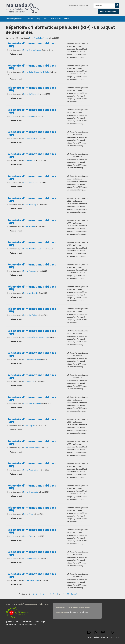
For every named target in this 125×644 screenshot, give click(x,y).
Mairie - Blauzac (29, 138)
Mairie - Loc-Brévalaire (32, 403)
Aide (46, 19)
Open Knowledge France (39, 38)
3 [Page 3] (37, 594)
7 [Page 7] (50, 594)
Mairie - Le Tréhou (30, 315)
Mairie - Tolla (28, 536)
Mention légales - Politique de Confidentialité (21, 624)
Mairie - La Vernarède (31, 94)
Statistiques (56, 19)
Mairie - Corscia (29, 227)
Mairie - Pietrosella (31, 492)
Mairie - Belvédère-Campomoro (35, 337)
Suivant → (75, 594)
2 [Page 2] (33, 594)
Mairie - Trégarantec (31, 580)
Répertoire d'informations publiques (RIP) (32, 45)
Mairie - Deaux (29, 116)
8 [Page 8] (54, 594)
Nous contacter (27, 622)
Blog (39, 19)
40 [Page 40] (68, 594)
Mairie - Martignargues (32, 359)
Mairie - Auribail (29, 160)
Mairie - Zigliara (29, 426)
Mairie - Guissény (30, 205)
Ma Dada (23, 8)
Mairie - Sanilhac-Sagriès (33, 249)
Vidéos (96, 634)
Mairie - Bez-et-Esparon (33, 50)
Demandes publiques (14, 19)
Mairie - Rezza (29, 381)
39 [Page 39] (63, 594)
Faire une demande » (109, 12)
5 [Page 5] (44, 594)
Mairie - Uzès (28, 514)
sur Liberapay (72, 612)
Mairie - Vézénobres (31, 470)
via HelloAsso (83, 612)
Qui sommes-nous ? (12, 622)
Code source (115, 634)
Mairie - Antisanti (30, 293)
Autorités (29, 19)
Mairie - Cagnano (30, 271)
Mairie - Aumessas (30, 558)
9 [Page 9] (57, 594)
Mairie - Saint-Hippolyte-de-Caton (37, 72)
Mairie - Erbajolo (30, 182)
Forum (67, 19)
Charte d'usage (40, 622)
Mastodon (105, 634)
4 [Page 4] (40, 594)
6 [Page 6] (47, 594)
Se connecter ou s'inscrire (78, 5)
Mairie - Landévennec (31, 448)
